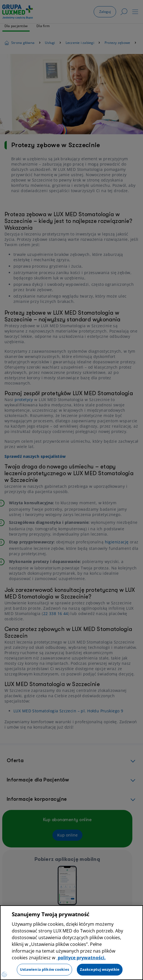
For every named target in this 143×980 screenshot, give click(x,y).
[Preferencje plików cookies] (4, 974)
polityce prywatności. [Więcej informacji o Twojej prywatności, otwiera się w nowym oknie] (81, 958)
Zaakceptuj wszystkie (100, 969)
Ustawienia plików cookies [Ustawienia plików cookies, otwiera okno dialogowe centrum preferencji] (44, 969)
